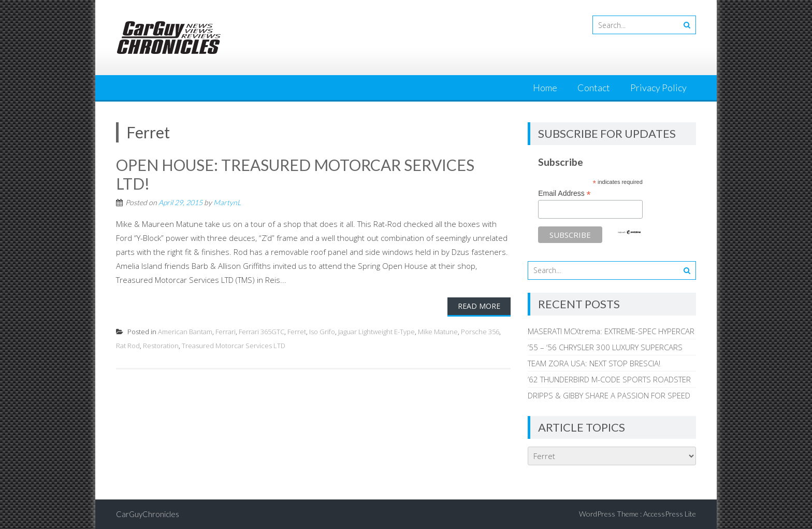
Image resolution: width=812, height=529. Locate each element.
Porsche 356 (480, 332)
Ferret (297, 332)
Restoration (161, 346)
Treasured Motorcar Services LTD (234, 346)
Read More (479, 306)
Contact (594, 88)
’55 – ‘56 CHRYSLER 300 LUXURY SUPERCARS (605, 347)
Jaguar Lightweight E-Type (376, 332)
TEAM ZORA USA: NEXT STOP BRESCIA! (594, 363)
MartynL (227, 202)
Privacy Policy (658, 88)
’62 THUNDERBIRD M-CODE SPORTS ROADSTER (609, 379)
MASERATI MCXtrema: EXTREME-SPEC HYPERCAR (611, 331)
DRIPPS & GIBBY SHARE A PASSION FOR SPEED (609, 395)
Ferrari (226, 332)
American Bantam (185, 332)
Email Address (564, 194)
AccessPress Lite (670, 514)
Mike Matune (438, 332)
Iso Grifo (322, 332)
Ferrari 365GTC (262, 332)
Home (545, 88)
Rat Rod (128, 346)
